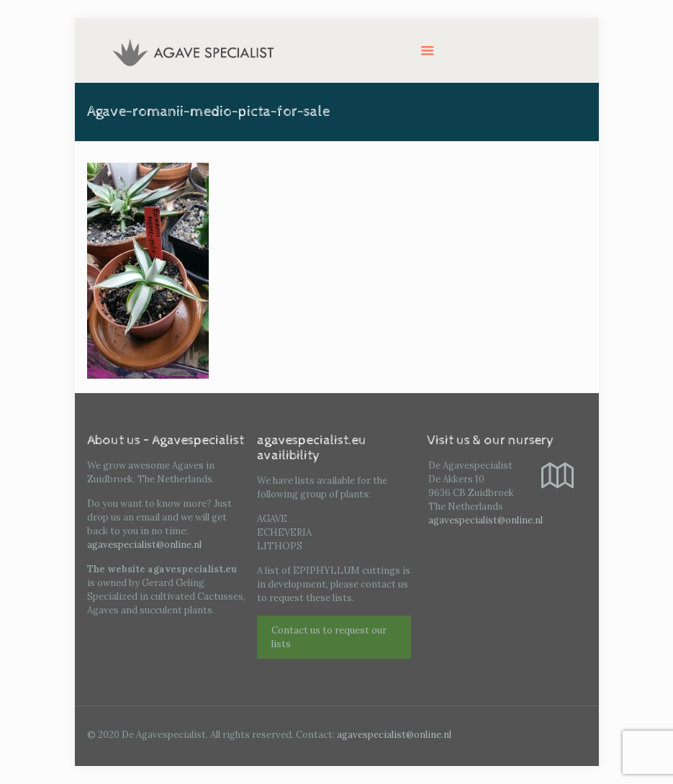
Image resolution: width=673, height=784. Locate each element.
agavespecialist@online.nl (144, 545)
